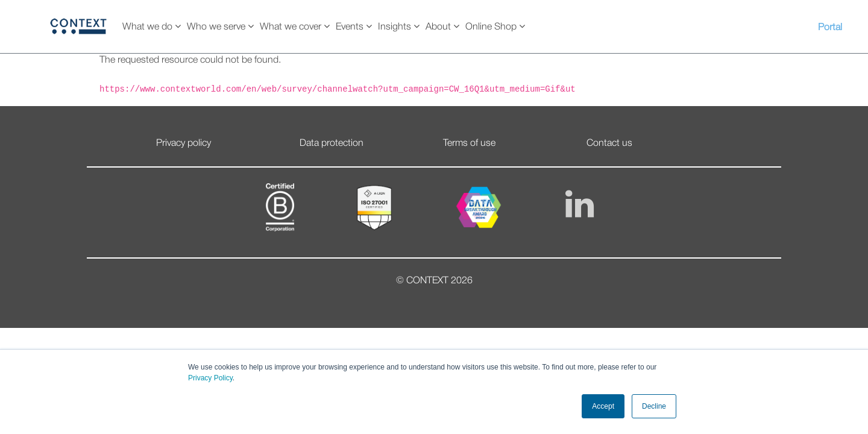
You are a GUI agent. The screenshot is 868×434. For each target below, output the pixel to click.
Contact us (609, 143)
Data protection (332, 143)
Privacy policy (184, 143)
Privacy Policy (210, 378)
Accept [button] (603, 406)
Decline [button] (654, 406)
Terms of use (469, 143)
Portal (830, 28)
